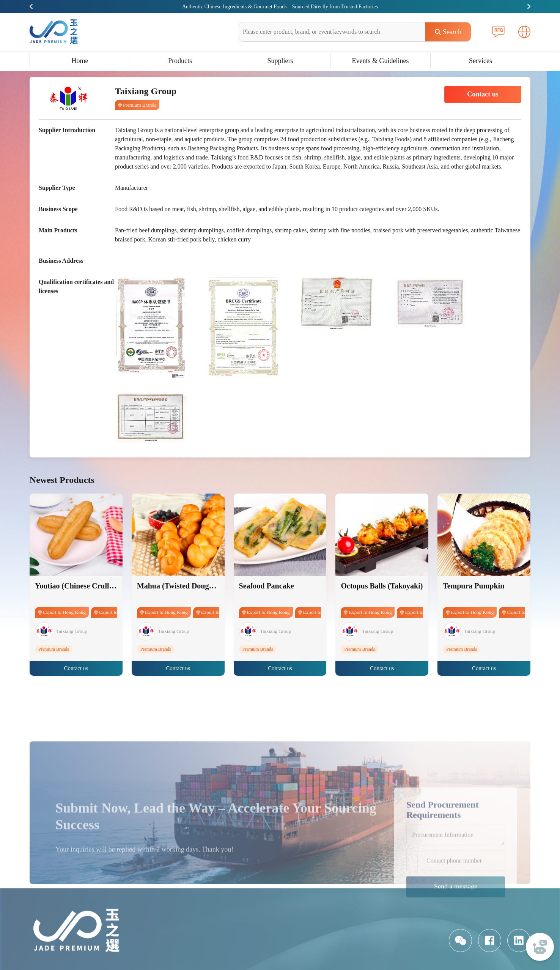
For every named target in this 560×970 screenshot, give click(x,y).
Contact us (483, 94)
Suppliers (280, 61)
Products (180, 61)
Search (448, 32)
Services (481, 61)
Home (80, 61)
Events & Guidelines (381, 61)
